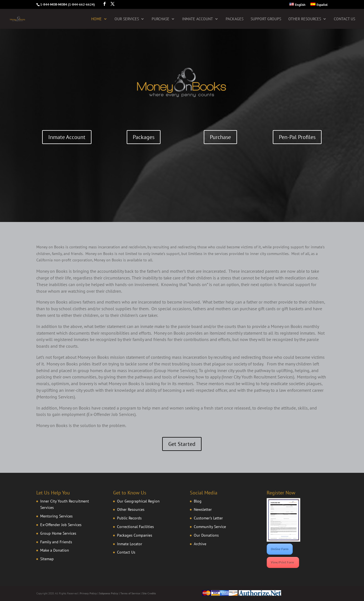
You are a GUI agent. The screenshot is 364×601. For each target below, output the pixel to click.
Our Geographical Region (138, 501)
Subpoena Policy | (110, 593)
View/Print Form (283, 562)
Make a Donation (55, 550)
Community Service (210, 527)
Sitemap (47, 559)
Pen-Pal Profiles (297, 137)
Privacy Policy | (89, 593)
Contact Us (344, 19)
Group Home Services (58, 533)
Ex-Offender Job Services (61, 525)
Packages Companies (135, 535)
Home (96, 19)
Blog (198, 501)
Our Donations (206, 535)
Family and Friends (56, 542)
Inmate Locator (130, 544)
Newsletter (203, 509)
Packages (235, 19)
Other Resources (305, 19)
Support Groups (266, 19)
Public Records (129, 518)
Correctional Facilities (135, 527)
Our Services (127, 19)
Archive (200, 544)
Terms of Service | (131, 593)
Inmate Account (198, 19)
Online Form (280, 549)
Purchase (161, 19)
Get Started (182, 444)
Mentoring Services (56, 516)
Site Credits (149, 593)
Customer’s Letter (208, 518)
